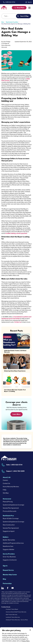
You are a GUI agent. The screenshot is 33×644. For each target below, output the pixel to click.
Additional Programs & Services (13, 543)
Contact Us (6, 483)
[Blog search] (10, 16)
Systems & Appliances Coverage (13, 505)
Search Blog (24, 16)
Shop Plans (21, 8)
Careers (5, 480)
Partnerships (7, 583)
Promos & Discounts (10, 511)
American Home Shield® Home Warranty (16, 612)
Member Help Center (10, 575)
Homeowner (7, 499)
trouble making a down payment (16, 233)
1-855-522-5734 (10, 2)
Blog (4, 579)
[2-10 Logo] (4, 9)
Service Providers (9, 554)
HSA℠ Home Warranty (12, 615)
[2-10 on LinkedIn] (3, 588)
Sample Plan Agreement (11, 508)
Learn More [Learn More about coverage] (16, 414)
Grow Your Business (9, 557)
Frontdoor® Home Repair (12, 609)
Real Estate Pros (8, 516)
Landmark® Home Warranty (13, 617)
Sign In (30, 2)
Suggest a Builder (9, 549)
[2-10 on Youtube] (13, 588)
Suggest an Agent (9, 531)
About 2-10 (7, 477)
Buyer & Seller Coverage (11, 518)
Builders (6, 537)
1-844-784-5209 (19, 471)
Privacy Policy (25, 641)
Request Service (8, 570)
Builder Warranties (9, 540)
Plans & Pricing (8, 502)
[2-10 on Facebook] (8, 588)
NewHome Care (8, 546)
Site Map (6, 493)
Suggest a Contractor (10, 560)
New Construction (9, 525)
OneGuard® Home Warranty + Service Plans (17, 620)
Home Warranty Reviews (11, 487)
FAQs (5, 490)
